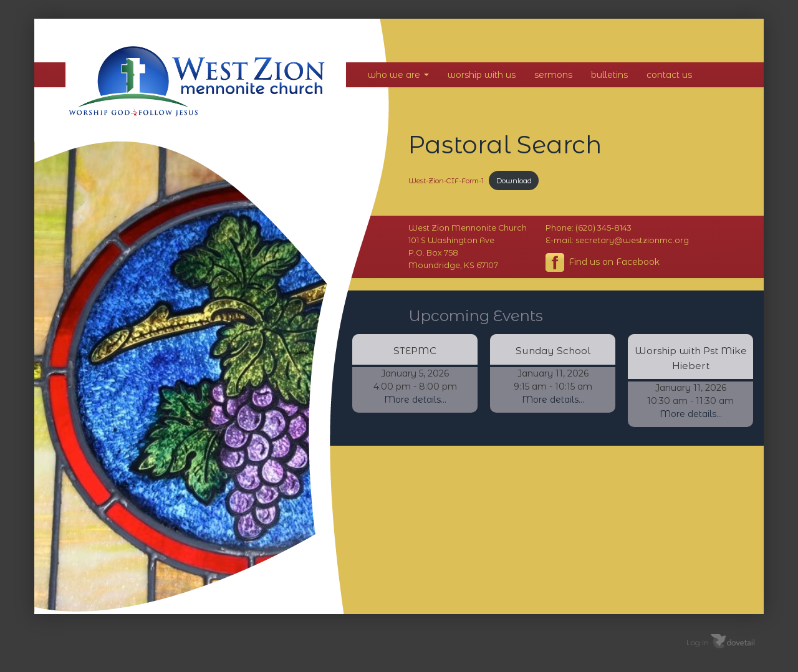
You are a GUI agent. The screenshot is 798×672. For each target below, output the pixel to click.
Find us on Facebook (603, 262)
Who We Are (398, 75)
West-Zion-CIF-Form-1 (446, 181)
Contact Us (669, 75)
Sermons (553, 75)
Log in (698, 642)
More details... (415, 400)
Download (514, 181)
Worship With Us (482, 75)
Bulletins (609, 75)
